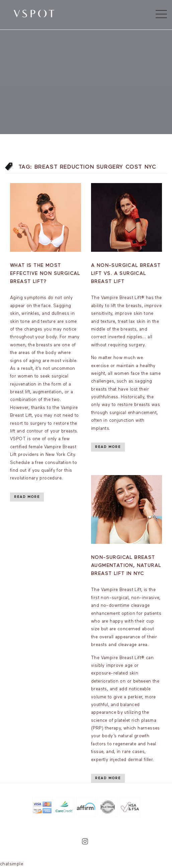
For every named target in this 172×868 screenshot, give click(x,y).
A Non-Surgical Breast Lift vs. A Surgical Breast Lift (126, 274)
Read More (27, 497)
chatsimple (12, 864)
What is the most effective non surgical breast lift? (45, 274)
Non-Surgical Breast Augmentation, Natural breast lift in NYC (126, 566)
